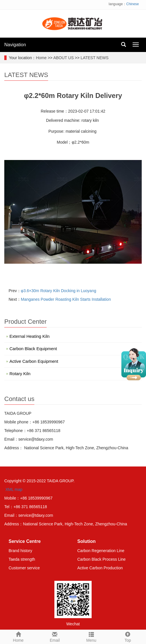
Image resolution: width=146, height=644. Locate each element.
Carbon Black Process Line (101, 559)
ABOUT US (63, 58)
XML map (14, 489)
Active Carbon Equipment (34, 361)
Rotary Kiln (20, 374)
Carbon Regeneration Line (101, 551)
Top (128, 636)
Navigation (15, 45)
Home (41, 58)
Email (55, 636)
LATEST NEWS (95, 58)
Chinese (133, 4)
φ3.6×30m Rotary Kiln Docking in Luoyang (59, 291)
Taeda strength (22, 559)
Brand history (20, 551)
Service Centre (25, 541)
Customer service (24, 568)
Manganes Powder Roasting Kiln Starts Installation (66, 299)
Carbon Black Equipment (33, 349)
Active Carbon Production (100, 568)
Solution (86, 541)
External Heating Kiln (29, 336)
